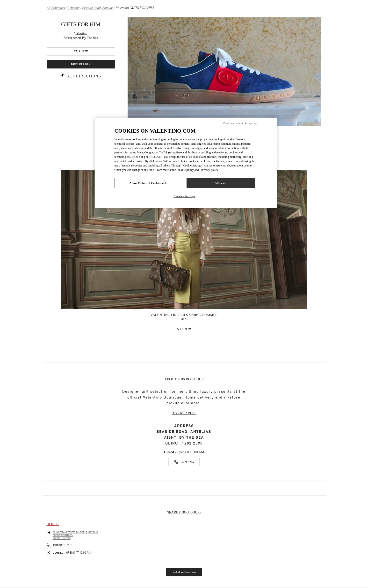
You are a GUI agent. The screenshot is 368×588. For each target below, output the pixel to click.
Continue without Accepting (240, 123)
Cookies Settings (184, 196)
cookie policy (186, 170)
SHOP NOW (187, 330)
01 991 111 (69, 545)
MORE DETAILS (81, 64)
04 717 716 (187, 462)
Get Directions (84, 76)
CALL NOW (81, 51)
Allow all (221, 183)
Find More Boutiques (184, 572)
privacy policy (209, 170)
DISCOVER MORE (184, 413)
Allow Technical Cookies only (149, 183)
